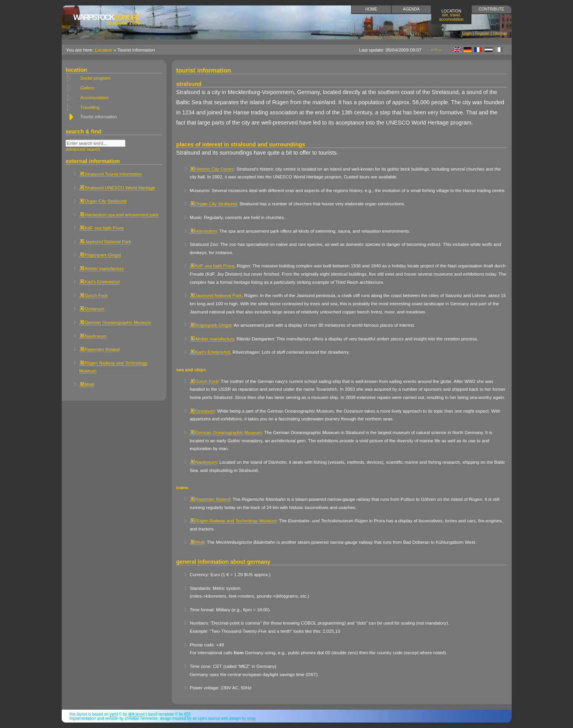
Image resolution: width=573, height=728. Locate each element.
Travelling (90, 107)
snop (252, 718)
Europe (107, 19)
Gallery (87, 88)
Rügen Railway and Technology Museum (233, 521)
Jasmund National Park (105, 242)
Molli (87, 384)
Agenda (411, 9)
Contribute (491, 9)
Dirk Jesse (137, 714)
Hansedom (203, 231)
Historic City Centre (212, 169)
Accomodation (94, 98)
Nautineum (93, 336)
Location (451, 15)
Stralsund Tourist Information (111, 174)
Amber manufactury (102, 269)
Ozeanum (92, 309)
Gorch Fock (94, 295)
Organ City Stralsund (103, 201)
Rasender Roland (100, 349)
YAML (113, 714)
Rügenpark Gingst (100, 255)
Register (482, 33)
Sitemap (500, 33)
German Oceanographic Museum (115, 322)
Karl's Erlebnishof (99, 282)
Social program (95, 78)
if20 (187, 714)
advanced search (83, 149)
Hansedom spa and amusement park (119, 215)
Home (371, 9)
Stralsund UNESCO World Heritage (117, 188)
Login (467, 33)
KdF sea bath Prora (102, 228)
